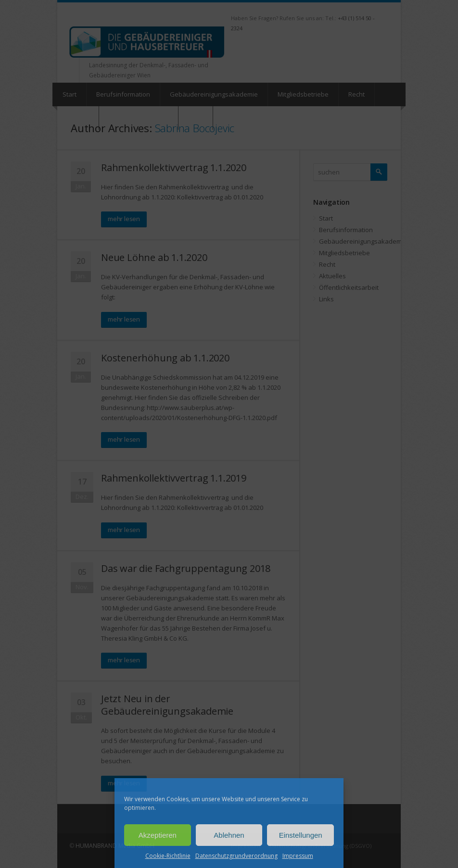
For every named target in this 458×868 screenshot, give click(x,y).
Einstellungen (301, 835)
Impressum (298, 856)
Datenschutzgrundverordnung (236, 856)
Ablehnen (229, 835)
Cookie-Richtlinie (168, 856)
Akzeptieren (158, 835)
